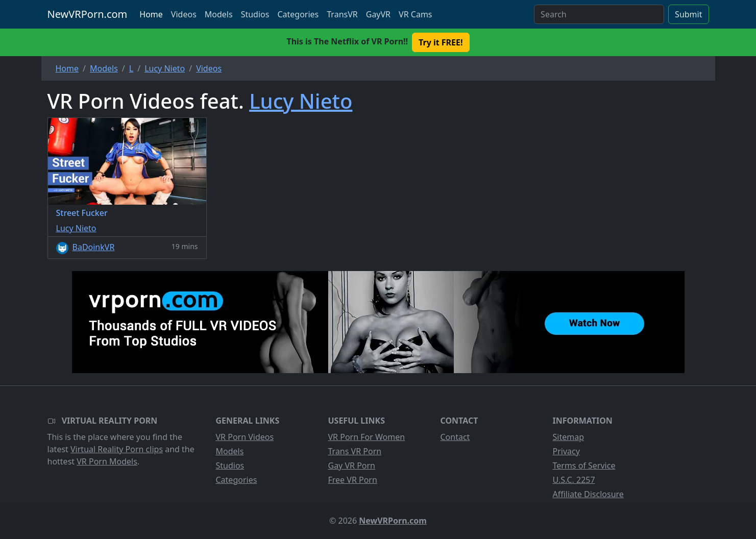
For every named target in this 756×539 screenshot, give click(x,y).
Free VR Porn (353, 480)
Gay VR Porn (352, 465)
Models (219, 14)
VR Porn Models (107, 461)
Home (151, 14)
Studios (255, 14)
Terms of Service (584, 465)
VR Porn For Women (367, 437)
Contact (455, 437)
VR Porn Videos (245, 437)
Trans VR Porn (355, 451)
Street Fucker (82, 213)
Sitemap (569, 437)
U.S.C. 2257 (574, 480)
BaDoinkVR (94, 247)
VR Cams (415, 14)
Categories (298, 14)
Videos (184, 14)
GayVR (378, 14)
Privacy (566, 451)
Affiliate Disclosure (588, 494)
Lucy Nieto (301, 101)
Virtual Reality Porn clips (117, 449)
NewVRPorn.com (88, 14)
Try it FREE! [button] (441, 42)
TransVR (342, 14)
